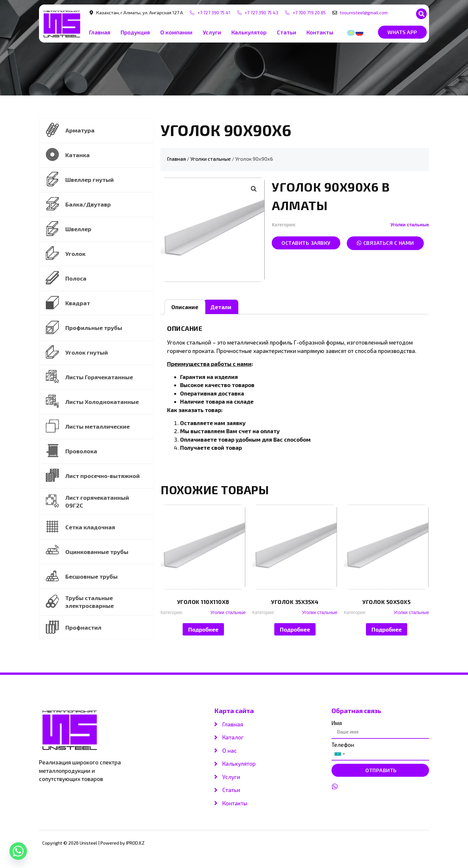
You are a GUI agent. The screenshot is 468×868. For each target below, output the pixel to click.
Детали (221, 307)
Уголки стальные (211, 159)
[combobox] (339, 756)
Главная (100, 32)
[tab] (185, 307)
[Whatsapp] (18, 851)
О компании (176, 32)
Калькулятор (249, 32)
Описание (185, 307)
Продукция (135, 32)
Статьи (286, 32)
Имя (337, 725)
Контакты (320, 32)
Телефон (343, 746)
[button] (421, 14)
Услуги (212, 32)
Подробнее (203, 629)
